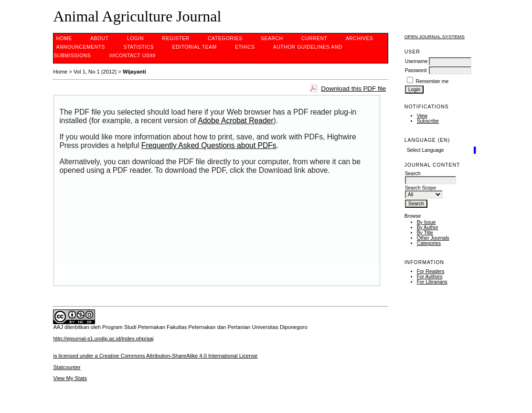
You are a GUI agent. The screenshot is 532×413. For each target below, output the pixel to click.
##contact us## (133, 56)
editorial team (195, 47)
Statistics (138, 47)
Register (176, 38)
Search (272, 38)
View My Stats (70, 378)
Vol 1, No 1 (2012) (95, 72)
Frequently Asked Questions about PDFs (209, 145)
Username (416, 61)
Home (64, 38)
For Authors (430, 277)
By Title (425, 233)
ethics (245, 47)
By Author (428, 228)
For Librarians (432, 282)
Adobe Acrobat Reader (235, 121)
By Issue (426, 222)
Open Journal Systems (435, 37)
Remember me (432, 81)
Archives (359, 38)
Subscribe (428, 121)
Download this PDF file (353, 89)
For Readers (431, 271)
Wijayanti (134, 72)
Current (314, 38)
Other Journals (433, 238)
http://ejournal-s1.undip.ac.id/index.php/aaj (103, 339)
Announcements (80, 47)
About (99, 38)
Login (135, 38)
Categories (429, 243)
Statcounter (67, 367)
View (422, 116)
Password (416, 70)
